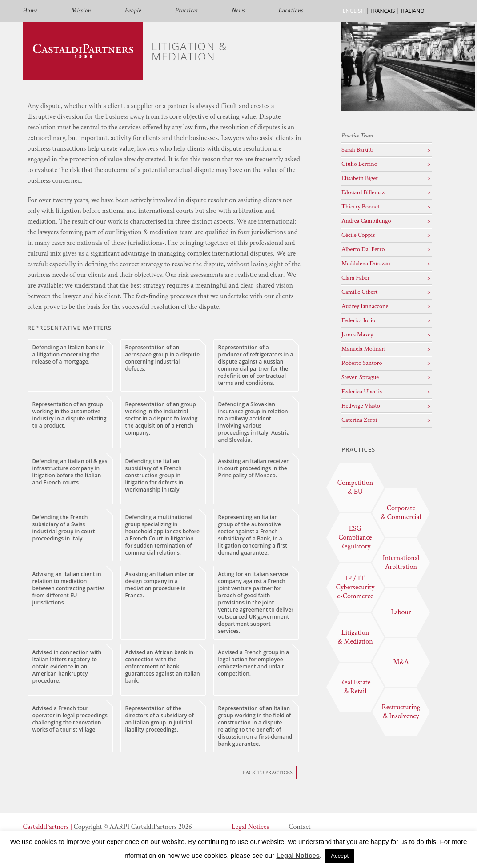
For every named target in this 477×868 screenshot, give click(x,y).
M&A (401, 662)
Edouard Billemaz (363, 192)
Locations (291, 11)
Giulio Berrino (359, 164)
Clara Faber (356, 278)
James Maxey (357, 335)
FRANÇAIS (383, 11)
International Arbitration (401, 562)
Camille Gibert (359, 292)
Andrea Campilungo (366, 221)
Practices (186, 11)
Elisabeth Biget (360, 178)
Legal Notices (250, 827)
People (133, 11)
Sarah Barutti (357, 150)
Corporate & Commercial (401, 513)
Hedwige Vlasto (361, 406)
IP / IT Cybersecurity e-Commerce (355, 587)
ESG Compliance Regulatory (355, 538)
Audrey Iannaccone (365, 306)
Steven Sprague (360, 377)
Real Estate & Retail (355, 687)
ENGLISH (354, 11)
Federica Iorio (358, 320)
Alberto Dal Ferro (363, 249)
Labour (401, 612)
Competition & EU (355, 487)
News (238, 11)
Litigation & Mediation (355, 637)
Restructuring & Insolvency (401, 712)
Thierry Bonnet (361, 207)
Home (30, 11)
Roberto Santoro (362, 363)
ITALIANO (412, 11)
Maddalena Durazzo (366, 264)
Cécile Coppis (358, 235)
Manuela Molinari (363, 349)
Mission (81, 11)
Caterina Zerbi (359, 420)
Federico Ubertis (362, 392)
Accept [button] (340, 856)
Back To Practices (267, 773)
